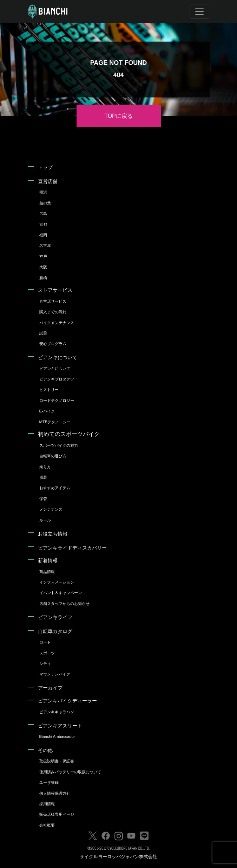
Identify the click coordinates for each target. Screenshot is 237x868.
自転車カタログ (55, 631)
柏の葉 (45, 203)
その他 (45, 750)
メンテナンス (51, 509)
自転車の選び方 (53, 456)
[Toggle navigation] (199, 12)
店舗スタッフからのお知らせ (64, 604)
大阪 (43, 267)
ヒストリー (49, 390)
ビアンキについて (58, 357)
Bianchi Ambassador (57, 736)
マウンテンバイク (55, 674)
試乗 (43, 333)
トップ (45, 167)
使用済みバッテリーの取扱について (70, 772)
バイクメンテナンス (57, 323)
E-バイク (47, 411)
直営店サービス (53, 301)
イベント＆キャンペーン (61, 593)
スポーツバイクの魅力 (59, 445)
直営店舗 (48, 181)
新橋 (43, 278)
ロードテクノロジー (57, 401)
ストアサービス (55, 290)
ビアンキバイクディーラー (67, 701)
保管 (43, 499)
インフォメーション (57, 582)
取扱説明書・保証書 (57, 761)
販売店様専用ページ (57, 814)
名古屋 (45, 245)
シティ (45, 664)
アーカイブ (50, 688)
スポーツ (47, 653)
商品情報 (47, 572)
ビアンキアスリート (60, 726)
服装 (43, 477)
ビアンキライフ (55, 617)
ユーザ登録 (49, 782)
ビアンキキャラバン (57, 712)
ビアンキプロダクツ (57, 379)
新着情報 (48, 560)
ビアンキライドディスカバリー (72, 548)
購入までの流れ (53, 312)
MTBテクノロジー (55, 422)
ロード (45, 642)
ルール (45, 520)
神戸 (43, 256)
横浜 (43, 192)
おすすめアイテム (55, 488)
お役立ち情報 (53, 534)
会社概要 (47, 825)
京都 (43, 224)
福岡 (43, 235)
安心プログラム (53, 344)
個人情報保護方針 (55, 793)
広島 (43, 214)
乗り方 (45, 467)
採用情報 (47, 804)
